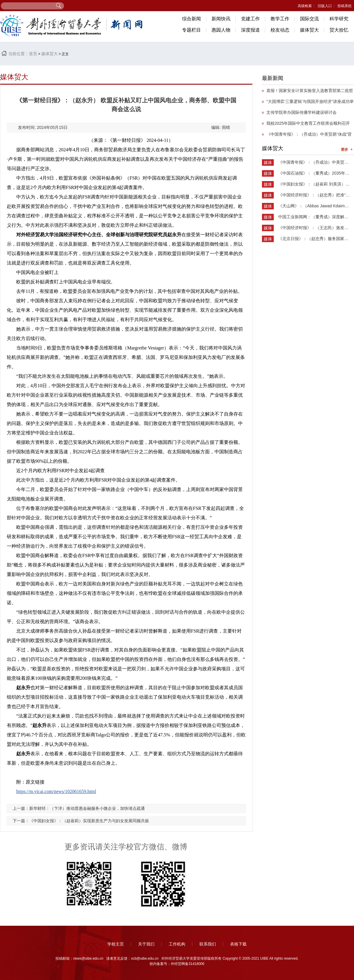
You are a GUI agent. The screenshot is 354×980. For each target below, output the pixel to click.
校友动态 (280, 30)
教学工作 (280, 19)
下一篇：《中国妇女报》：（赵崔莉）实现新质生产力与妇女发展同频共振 (81, 821)
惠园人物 (221, 30)
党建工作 (250, 19)
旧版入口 (325, 6)
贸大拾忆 (339, 30)
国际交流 (309, 19)
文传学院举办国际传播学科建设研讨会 (301, 112)
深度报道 (250, 30)
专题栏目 (191, 30)
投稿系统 (345, 6)
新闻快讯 (221, 19)
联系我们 (208, 944)
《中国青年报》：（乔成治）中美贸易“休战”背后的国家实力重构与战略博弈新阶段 (307, 136)
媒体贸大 (309, 30)
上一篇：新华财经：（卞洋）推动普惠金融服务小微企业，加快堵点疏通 (79, 808)
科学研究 (339, 19)
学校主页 (116, 944)
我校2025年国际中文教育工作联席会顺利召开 (308, 123)
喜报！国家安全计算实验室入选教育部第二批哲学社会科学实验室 (308, 92)
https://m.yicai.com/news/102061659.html (56, 791)
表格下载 (238, 944)
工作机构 (177, 944)
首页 (33, 54)
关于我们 (146, 944)
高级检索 (305, 6)
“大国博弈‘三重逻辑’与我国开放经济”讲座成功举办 (308, 103)
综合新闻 (191, 19)
